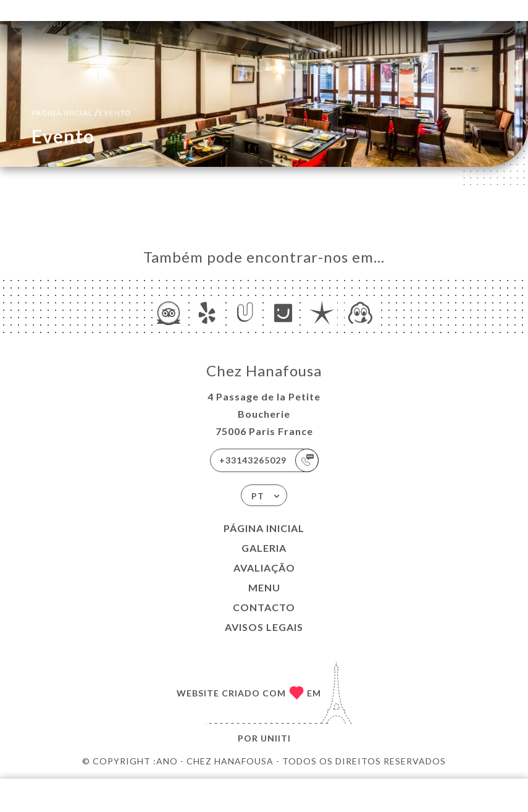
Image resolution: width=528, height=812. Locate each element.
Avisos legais (264, 627)
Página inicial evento (82, 112)
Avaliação (264, 568)
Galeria (264, 548)
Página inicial (264, 528)
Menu (264, 587)
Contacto (264, 607)
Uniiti (276, 738)
